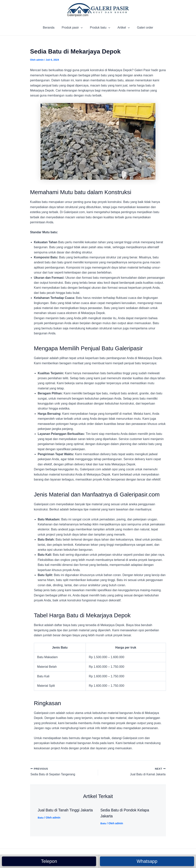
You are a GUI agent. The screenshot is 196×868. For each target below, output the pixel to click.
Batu (41, 818)
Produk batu (100, 28)
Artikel (122, 28)
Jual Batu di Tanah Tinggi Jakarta (66, 810)
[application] (82, 28)
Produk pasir (73, 28)
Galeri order (143, 28)
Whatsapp (147, 861)
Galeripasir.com (78, 15)
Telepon (49, 861)
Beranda (51, 28)
